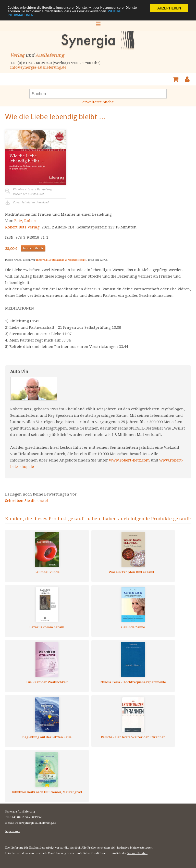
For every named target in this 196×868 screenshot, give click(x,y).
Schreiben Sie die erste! (27, 501)
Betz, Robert (26, 221)
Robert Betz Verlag (22, 227)
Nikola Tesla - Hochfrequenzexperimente (133, 682)
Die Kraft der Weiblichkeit (47, 682)
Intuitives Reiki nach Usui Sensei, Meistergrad (47, 792)
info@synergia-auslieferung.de (38, 67)
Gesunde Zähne (133, 627)
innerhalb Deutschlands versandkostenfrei (61, 260)
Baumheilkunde (47, 572)
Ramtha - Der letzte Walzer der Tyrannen (133, 737)
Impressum (13, 831)
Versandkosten (137, 853)
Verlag (17, 55)
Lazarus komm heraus (47, 627)
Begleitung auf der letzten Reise (47, 737)
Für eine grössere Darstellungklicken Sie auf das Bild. (32, 192)
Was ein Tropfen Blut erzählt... (133, 572)
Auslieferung (50, 55)
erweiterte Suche (98, 102)
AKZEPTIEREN (169, 8)
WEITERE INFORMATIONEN (53, 17)
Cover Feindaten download (31, 202)
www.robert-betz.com (129, 460)
